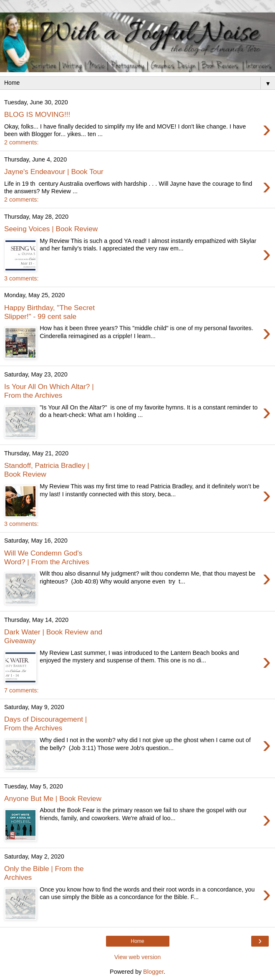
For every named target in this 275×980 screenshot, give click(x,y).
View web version (138, 957)
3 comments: (21, 278)
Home (137, 941)
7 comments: (21, 690)
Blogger (153, 972)
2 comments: (21, 142)
